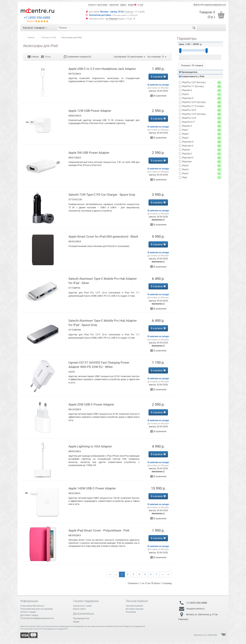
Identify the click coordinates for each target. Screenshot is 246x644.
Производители (81, 618)
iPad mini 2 (200, 146)
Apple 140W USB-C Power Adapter (92, 488)
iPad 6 (200, 134)
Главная (31, 38)
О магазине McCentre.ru (32, 606)
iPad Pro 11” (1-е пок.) (200, 106)
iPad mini (200, 162)
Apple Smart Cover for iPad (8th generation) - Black (103, 237)
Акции (76, 622)
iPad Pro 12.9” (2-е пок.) (200, 114)
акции (132, 5)
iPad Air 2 (200, 154)
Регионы (129, 12)
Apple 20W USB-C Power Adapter (91, 404)
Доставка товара (29, 615)
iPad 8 (200, 94)
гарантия (114, 5)
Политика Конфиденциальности (37, 618)
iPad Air (200, 150)
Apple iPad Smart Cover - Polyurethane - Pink (99, 530)
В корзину (158, 77)
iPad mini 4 (200, 142)
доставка (103, 5)
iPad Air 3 (200, 126)
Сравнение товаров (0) (77, 57)
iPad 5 (200, 138)
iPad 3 (200, 170)
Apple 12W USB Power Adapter (90, 111)
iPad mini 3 (200, 158)
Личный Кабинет (135, 606)
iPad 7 (200, 130)
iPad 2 (200, 174)
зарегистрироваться (215, 5)
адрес (123, 5)
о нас (141, 5)
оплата (92, 5)
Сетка (46, 57)
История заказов (135, 609)
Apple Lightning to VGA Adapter (90, 446)
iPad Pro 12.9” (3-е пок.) (200, 102)
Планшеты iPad (48, 38)
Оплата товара (28, 612)
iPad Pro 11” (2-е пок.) (200, 86)
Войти (197, 5)
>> (168, 574)
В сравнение (158, 96)
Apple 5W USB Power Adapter (89, 153)
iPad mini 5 (200, 98)
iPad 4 (200, 166)
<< (110, 574)
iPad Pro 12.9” (200, 118)
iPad (200, 178)
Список (33, 57)
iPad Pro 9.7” (200, 122)
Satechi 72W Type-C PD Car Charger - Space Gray (102, 195)
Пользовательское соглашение (36, 609)
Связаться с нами (82, 606)
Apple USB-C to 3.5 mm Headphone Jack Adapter (102, 69)
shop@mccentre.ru (195, 609)
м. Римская (112, 19)
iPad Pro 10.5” (200, 110)
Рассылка (131, 612)
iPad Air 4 (200, 90)
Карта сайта (79, 609)
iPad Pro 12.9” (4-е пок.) (200, 83)
